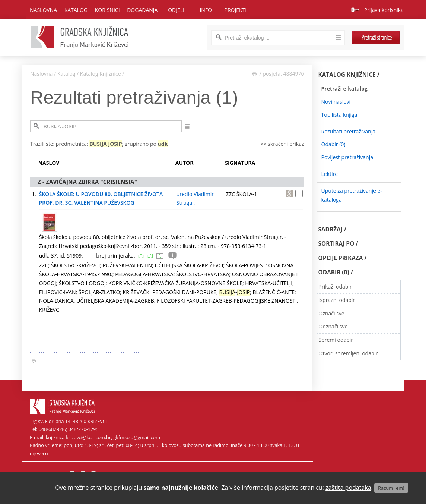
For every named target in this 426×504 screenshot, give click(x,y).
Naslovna (43, 10)
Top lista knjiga (339, 115)
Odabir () (333, 144)
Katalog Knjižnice (101, 74)
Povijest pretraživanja (347, 157)
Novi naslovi (336, 102)
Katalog (66, 74)
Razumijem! (391, 488)
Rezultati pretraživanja (349, 131)
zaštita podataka (348, 488)
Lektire (330, 174)
